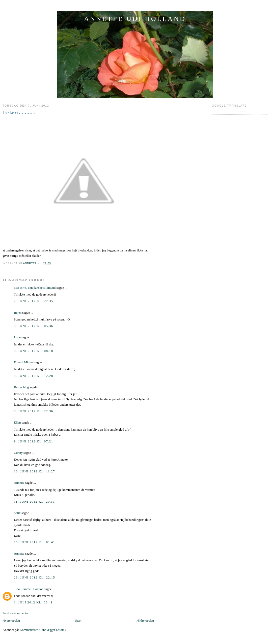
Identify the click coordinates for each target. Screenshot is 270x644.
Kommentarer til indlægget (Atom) (43, 630)
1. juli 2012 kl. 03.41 (33, 602)
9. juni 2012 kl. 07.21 (33, 441)
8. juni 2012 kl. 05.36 (33, 326)
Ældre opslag (145, 620)
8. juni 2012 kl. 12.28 (33, 376)
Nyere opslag (11, 620)
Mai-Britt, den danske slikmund (35, 288)
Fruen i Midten (24, 362)
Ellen (17, 422)
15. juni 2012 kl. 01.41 (34, 542)
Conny (18, 453)
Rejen (18, 313)
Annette (19, 483)
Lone (17, 337)
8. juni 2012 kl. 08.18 (33, 351)
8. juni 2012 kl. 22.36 (33, 411)
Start (78, 620)
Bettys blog (21, 387)
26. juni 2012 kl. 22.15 (34, 577)
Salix (17, 513)
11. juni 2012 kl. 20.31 (34, 502)
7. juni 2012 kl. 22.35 (33, 301)
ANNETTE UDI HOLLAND (135, 19)
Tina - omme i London (29, 589)
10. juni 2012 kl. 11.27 (34, 471)
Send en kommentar (16, 613)
